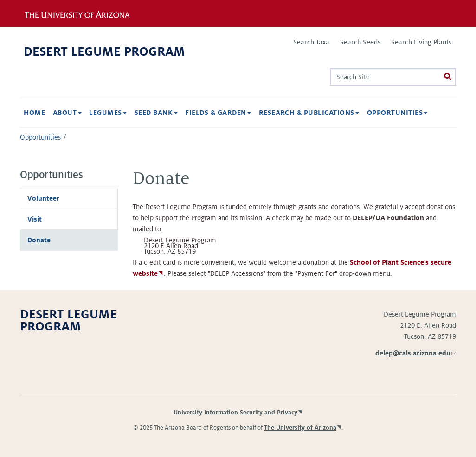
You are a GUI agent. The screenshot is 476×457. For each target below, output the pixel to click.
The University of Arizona (300, 428)
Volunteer (43, 198)
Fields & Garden (218, 113)
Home (34, 113)
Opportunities (397, 113)
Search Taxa (311, 42)
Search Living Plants (421, 42)
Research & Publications (309, 113)
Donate (39, 240)
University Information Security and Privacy (235, 413)
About (67, 113)
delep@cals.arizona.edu (416, 353)
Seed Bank (156, 113)
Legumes (108, 113)
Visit (35, 219)
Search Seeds (360, 42)
